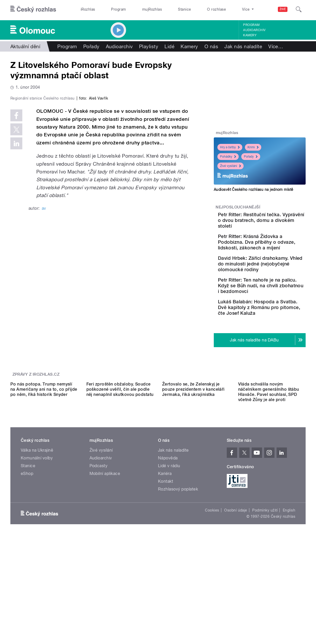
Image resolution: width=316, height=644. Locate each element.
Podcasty (99, 551)
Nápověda (168, 543)
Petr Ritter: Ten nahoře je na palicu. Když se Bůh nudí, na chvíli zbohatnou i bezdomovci (275, 317)
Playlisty (149, 46)
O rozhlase (217, 9)
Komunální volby (37, 543)
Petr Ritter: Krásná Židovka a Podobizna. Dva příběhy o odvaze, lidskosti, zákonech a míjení (272, 253)
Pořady (91, 46)
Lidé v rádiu (169, 551)
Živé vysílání (231, 166)
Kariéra (165, 558)
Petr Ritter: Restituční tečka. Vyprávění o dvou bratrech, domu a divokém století (274, 223)
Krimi (253, 147)
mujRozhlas (152, 9)
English (289, 595)
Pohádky (228, 157)
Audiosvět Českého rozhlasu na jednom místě (254, 190)
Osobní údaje (236, 595)
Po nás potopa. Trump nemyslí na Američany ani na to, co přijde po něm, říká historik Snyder (44, 474)
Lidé (169, 46)
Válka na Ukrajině (37, 535)
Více (276, 46)
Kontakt (166, 566)
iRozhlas (88, 9)
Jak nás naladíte (243, 46)
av (44, 315)
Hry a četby (230, 147)
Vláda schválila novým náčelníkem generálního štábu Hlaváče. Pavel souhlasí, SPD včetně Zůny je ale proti (269, 477)
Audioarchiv (254, 30)
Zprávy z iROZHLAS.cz (36, 414)
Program (118, 9)
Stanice (184, 9)
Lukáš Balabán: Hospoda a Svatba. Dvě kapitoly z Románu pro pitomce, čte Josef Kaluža (275, 344)
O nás (211, 46)
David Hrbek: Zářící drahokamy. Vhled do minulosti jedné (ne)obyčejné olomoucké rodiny (275, 287)
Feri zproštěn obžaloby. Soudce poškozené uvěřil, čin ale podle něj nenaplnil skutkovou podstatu (120, 474)
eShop (27, 558)
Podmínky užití (265, 595)
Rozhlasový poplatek (178, 574)
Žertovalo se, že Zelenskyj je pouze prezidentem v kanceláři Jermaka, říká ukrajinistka (193, 474)
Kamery (250, 35)
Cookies (212, 595)
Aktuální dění (25, 46)
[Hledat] (299, 9)
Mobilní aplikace (105, 558)
